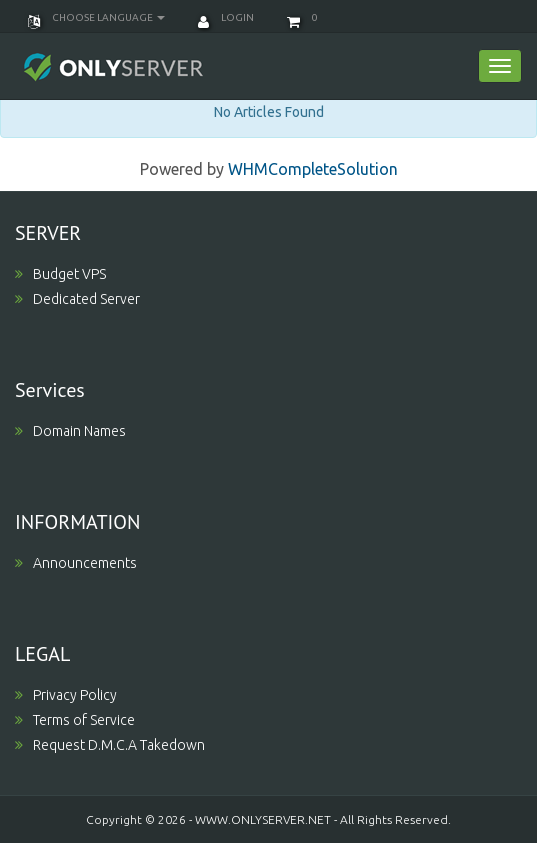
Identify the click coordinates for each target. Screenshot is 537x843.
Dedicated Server (77, 299)
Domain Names (70, 431)
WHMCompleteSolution (313, 169)
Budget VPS (60, 274)
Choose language (96, 17)
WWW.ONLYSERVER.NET (263, 819)
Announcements (76, 563)
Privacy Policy (66, 695)
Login (226, 17)
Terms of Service (75, 720)
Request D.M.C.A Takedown (110, 745)
